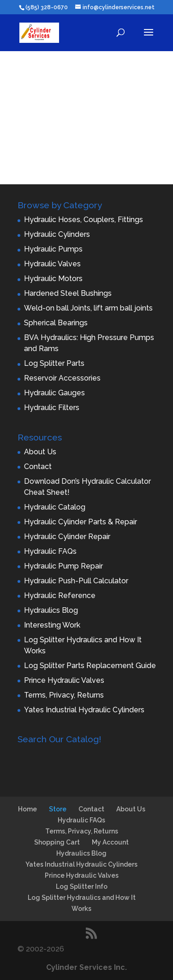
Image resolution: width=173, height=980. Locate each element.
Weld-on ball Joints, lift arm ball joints (88, 308)
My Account (110, 842)
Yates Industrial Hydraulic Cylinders (84, 710)
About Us (40, 452)
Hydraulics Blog (51, 610)
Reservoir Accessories (62, 378)
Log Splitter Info (82, 886)
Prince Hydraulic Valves (64, 680)
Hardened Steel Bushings (68, 293)
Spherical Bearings (56, 323)
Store (58, 809)
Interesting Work (52, 625)
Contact (38, 467)
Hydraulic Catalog (55, 507)
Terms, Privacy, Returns (64, 695)
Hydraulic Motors (53, 279)
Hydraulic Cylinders (57, 234)
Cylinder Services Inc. (86, 967)
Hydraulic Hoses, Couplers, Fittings (84, 220)
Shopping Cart (57, 842)
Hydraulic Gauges (54, 393)
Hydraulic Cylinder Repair (67, 537)
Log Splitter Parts (54, 363)
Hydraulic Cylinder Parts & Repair (81, 522)
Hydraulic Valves (52, 264)
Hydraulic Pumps (53, 249)
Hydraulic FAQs (50, 551)
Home (27, 809)
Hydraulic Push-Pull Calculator (76, 581)
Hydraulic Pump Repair (63, 566)
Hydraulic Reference (60, 596)
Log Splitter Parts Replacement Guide (90, 666)
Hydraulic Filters (52, 408)
